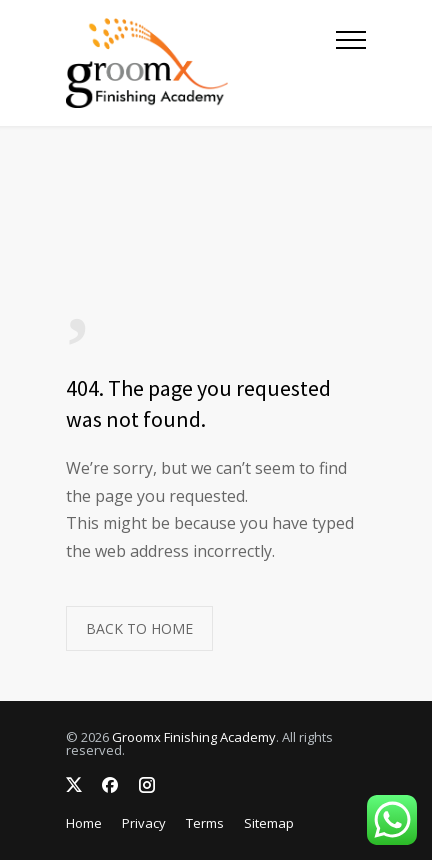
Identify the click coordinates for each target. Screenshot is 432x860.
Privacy (144, 823)
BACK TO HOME (139, 628)
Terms (205, 823)
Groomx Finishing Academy (194, 737)
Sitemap (269, 823)
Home (84, 823)
